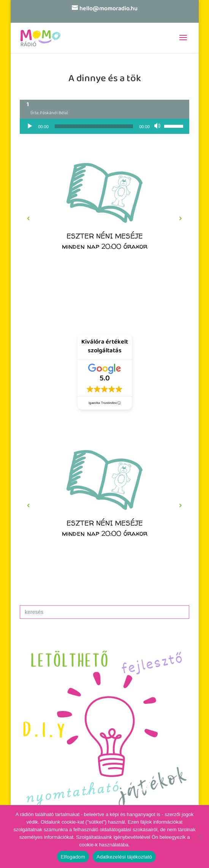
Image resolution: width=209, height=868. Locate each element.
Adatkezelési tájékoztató (124, 857)
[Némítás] (158, 126)
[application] (104, 126)
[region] (104, 219)
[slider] (94, 126)
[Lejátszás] (30, 126)
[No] (199, 837)
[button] (104, 219)
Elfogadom (73, 857)
